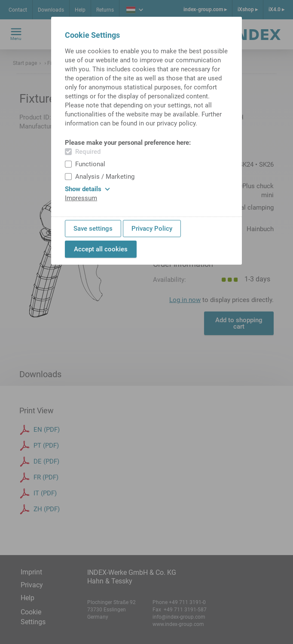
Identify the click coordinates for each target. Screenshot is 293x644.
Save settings (93, 229)
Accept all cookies (101, 249)
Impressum (81, 198)
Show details (87, 189)
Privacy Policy (152, 229)
